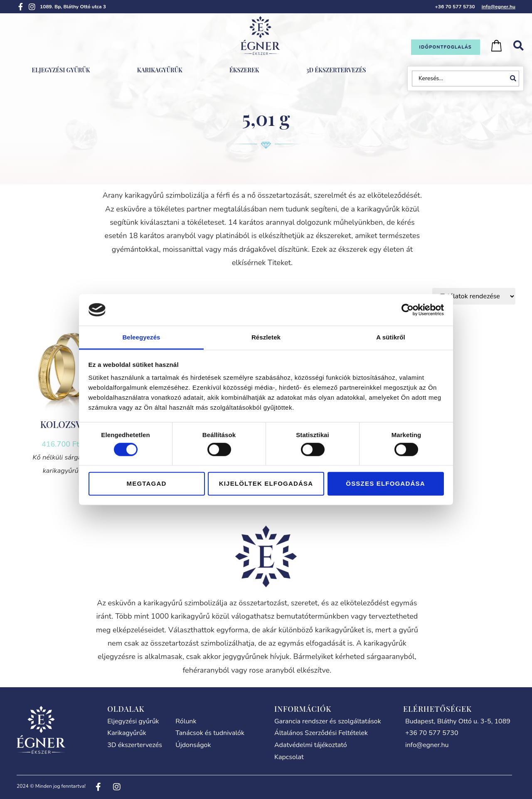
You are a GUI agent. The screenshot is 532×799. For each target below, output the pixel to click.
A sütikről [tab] (391, 337)
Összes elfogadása (385, 483)
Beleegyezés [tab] (141, 337)
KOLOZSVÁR (66, 424)
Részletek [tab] (266, 337)
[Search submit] (515, 79)
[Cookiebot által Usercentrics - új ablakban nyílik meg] (408, 310)
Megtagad (147, 483)
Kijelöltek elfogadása (266, 483)
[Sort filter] (474, 296)
